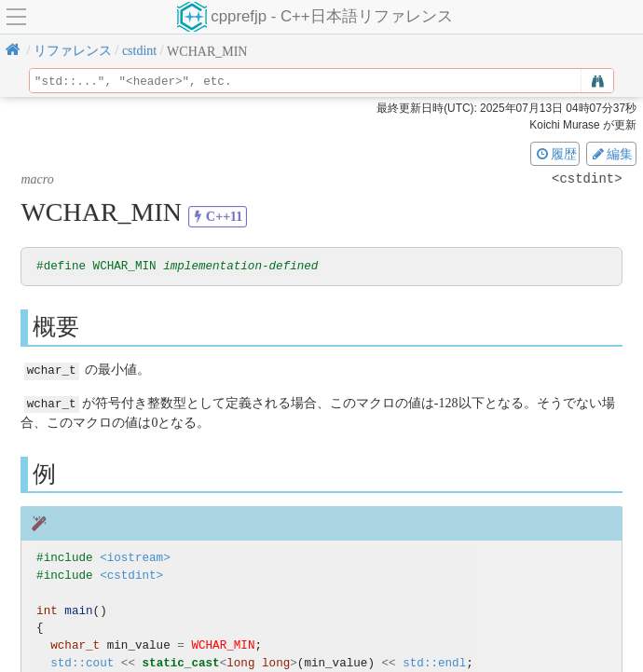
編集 (611, 154)
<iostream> (135, 557)
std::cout (82, 662)
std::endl (434, 662)
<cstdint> (131, 575)
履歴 (555, 154)
